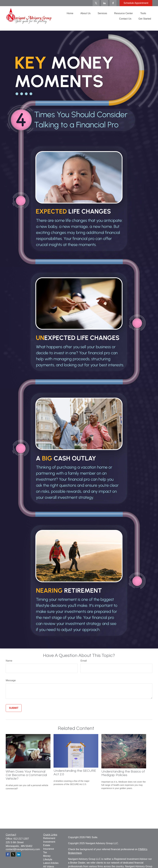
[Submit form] (14, 708)
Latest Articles (51, 863)
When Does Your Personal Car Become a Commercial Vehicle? (26, 775)
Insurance (49, 849)
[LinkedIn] (105, 3)
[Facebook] (113, 3)
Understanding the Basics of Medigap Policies (123, 773)
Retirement (49, 838)
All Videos (49, 867)
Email (84, 661)
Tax (45, 852)
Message (11, 680)
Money (47, 856)
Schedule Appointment (136, 3)
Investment (49, 842)
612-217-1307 (21, 839)
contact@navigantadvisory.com (23, 849)
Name (9, 661)
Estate (47, 845)
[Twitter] (96, 3)
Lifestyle (48, 859)
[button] (70, 13)
